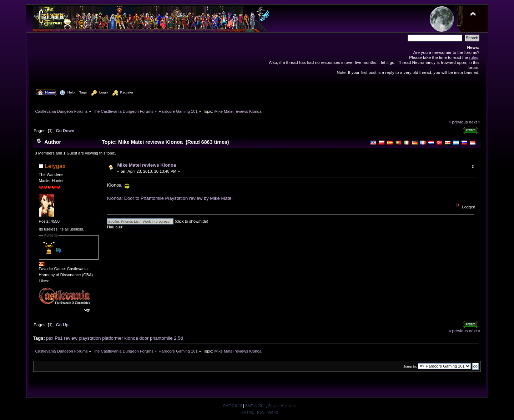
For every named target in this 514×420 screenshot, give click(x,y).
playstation (90, 338)
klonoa (131, 338)
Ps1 (59, 338)
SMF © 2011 (256, 406)
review (71, 338)
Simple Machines (282, 406)
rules (473, 57)
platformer (113, 338)
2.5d (178, 338)
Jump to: (410, 366)
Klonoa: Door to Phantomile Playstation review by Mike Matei (170, 198)
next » (475, 122)
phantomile (161, 338)
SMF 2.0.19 (233, 406)
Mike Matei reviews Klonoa (147, 165)
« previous (458, 122)
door (144, 338)
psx (50, 338)
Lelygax (55, 166)
